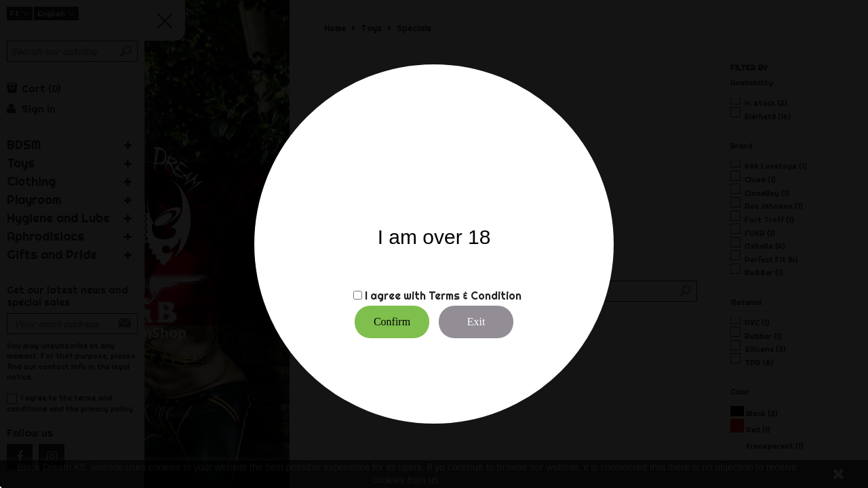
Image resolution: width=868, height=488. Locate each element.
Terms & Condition (475, 296)
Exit (476, 322)
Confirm (392, 322)
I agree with (395, 296)
